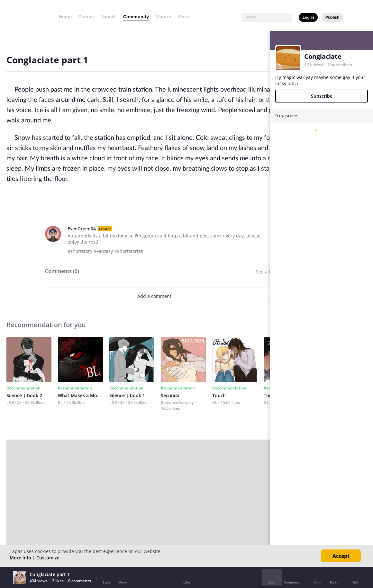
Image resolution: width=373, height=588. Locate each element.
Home (65, 17)
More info (20, 558)
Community (136, 17)
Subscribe (322, 96)
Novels (109, 17)
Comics (86, 17)
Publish (332, 17)
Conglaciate (323, 56)
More (185, 17)
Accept (341, 556)
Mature (163, 17)
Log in (308, 17)
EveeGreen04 (82, 229)
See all (263, 272)
